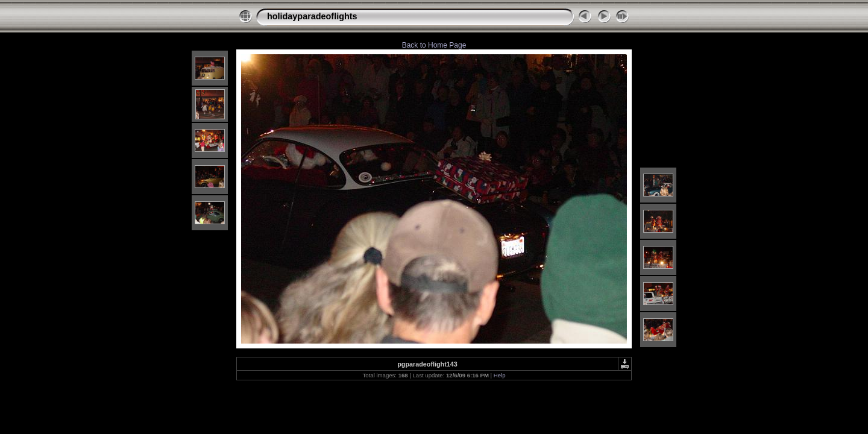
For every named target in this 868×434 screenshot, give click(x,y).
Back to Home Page (434, 45)
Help (500, 375)
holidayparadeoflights (312, 16)
